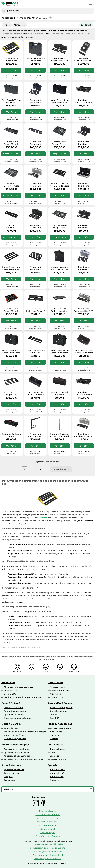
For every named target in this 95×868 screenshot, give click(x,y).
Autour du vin (57, 777)
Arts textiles (56, 732)
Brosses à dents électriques (18, 718)
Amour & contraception (16, 711)
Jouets (53, 752)
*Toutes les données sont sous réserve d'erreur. (47, 864)
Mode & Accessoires (60, 724)
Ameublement (11, 728)
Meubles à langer (59, 759)
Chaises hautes (58, 749)
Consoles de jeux (58, 711)
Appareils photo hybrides (17, 752)
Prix (7, 25)
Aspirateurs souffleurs (15, 735)
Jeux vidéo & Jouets (60, 703)
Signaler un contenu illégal (47, 462)
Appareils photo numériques (18, 756)
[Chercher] (4, 11)
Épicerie (53, 765)
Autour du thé (57, 773)
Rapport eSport (48, 833)
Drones (54, 715)
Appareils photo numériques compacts (23, 759)
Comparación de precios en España (48, 848)
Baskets (54, 739)
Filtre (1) (86, 25)
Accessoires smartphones (17, 749)
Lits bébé (55, 756)
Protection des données (48, 815)
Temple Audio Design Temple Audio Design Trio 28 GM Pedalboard (60, 227)
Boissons (54, 780)
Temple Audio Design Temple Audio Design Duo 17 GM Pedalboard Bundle (60, 143)
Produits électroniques (15, 745)
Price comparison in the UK (48, 859)
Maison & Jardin (11, 724)
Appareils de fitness (14, 770)
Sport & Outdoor (11, 765)
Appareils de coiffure (14, 715)
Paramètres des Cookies (48, 836)
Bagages (54, 735)
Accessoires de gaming (62, 708)
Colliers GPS (10, 694)
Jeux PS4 (55, 718)
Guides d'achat (48, 829)
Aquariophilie (11, 690)
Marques (20, 25)
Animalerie (8, 683)
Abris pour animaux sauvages (18, 687)
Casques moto (57, 697)
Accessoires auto (58, 687)
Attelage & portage (60, 690)
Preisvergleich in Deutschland (48, 855)
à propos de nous (48, 825)
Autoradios (55, 694)
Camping (9, 777)
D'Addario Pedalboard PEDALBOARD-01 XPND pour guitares (11, 227)
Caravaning (9, 780)
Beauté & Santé (11, 703)
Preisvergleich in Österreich (48, 851)
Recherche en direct (48, 818)
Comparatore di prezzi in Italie (48, 844)
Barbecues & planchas (15, 739)
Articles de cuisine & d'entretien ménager (25, 732)
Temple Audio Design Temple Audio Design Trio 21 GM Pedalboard (11, 185)
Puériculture (55, 745)
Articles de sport (12, 773)
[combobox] (50, 11)
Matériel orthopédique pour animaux (22, 697)
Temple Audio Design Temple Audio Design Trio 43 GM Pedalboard (11, 143)
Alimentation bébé (13, 708)
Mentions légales (48, 811)
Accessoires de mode (61, 728)
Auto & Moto (55, 683)
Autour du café (57, 770)
